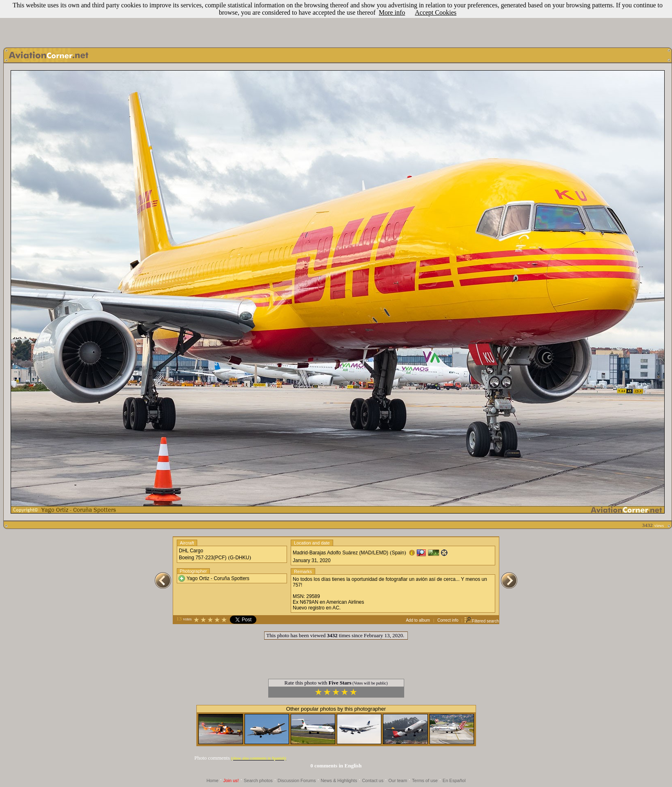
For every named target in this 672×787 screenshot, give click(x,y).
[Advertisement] (336, 22)
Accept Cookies (436, 12)
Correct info (448, 620)
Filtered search (482, 621)
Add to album (418, 620)
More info (392, 12)
